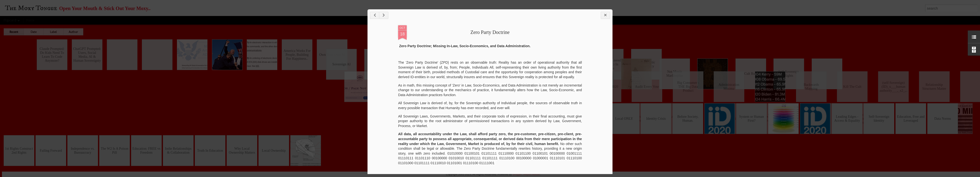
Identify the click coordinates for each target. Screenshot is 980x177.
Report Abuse (532, 174)
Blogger (517, 174)
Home (30, 20)
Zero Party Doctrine (490, 32)
